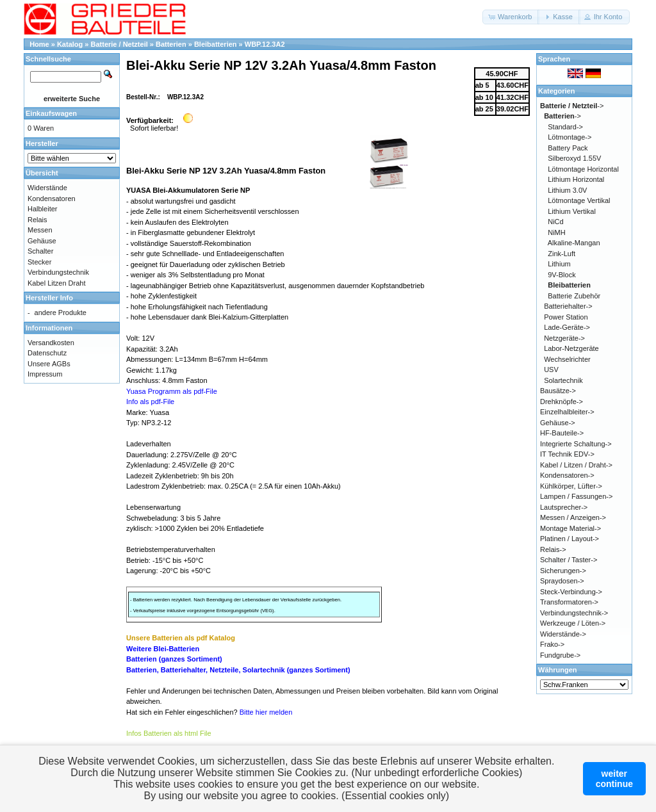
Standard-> (565, 127)
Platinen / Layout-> (570, 539)
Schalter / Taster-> (569, 560)
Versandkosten (51, 343)
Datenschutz (47, 353)
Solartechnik (563, 380)
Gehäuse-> (558, 423)
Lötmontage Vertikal (579, 200)
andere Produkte (61, 313)
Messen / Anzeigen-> (573, 517)
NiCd (555, 222)
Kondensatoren (52, 199)
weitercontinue (614, 779)
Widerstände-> (563, 634)
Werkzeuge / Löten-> (573, 623)
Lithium (559, 264)
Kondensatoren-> (567, 475)
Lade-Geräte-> (567, 327)
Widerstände (47, 188)
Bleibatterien (216, 44)
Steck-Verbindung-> (571, 592)
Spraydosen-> (562, 581)
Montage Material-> (570, 528)
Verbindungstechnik (58, 272)
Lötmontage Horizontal (583, 169)
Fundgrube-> (560, 655)
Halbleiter (42, 209)
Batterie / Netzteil (119, 44)
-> (572, 106)
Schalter (40, 251)
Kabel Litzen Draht (57, 283)
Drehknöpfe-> (562, 402)
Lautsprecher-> (564, 507)
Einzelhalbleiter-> (567, 412)
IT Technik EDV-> (567, 454)
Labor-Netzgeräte (571, 348)
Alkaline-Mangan (574, 243)
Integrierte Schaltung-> (576, 444)
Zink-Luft (562, 254)
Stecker (39, 262)
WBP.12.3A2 (265, 44)
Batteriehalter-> (568, 306)
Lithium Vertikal (572, 211)
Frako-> (552, 644)
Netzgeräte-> (564, 338)
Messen (40, 230)
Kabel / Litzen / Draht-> (576, 465)
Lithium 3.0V (567, 190)
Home (39, 44)
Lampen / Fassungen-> (576, 496)
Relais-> (553, 549)
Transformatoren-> (569, 602)
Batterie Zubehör (574, 296)
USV (551, 369)
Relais (37, 220)
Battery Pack (568, 148)
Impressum (45, 374)
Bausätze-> (558, 391)
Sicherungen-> (563, 571)
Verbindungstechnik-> (574, 613)
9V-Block (562, 275)
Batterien (171, 44)
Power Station (566, 317)
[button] (511, 17)
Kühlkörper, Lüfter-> (571, 486)
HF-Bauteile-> (562, 433)
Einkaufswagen (51, 113)
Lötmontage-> (570, 137)
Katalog (70, 44)
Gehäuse (42, 241)
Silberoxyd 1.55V (574, 158)
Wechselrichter (567, 359)
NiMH (557, 232)
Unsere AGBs (49, 364)
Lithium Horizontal (576, 179)
